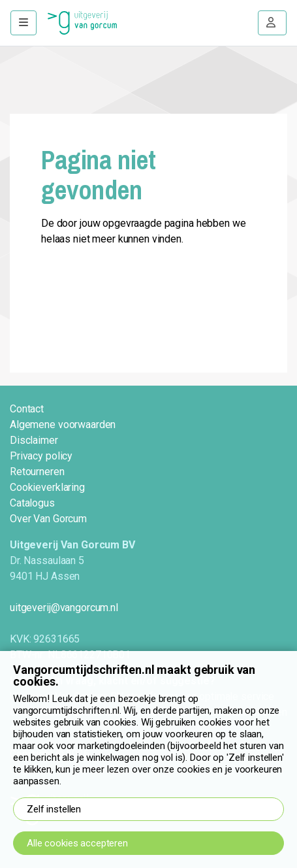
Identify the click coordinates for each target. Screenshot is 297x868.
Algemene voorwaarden (63, 425)
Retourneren (37, 472)
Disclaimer (34, 440)
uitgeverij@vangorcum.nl (64, 608)
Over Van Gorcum (48, 519)
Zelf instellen (54, 809)
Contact (27, 409)
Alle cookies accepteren (77, 843)
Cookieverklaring (47, 487)
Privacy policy (41, 456)
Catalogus (32, 503)
